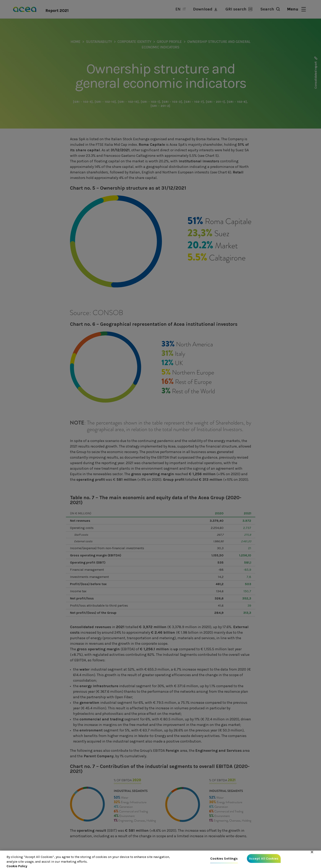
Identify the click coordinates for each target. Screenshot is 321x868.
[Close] (312, 852)
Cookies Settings (224, 859)
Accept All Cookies (264, 859)
